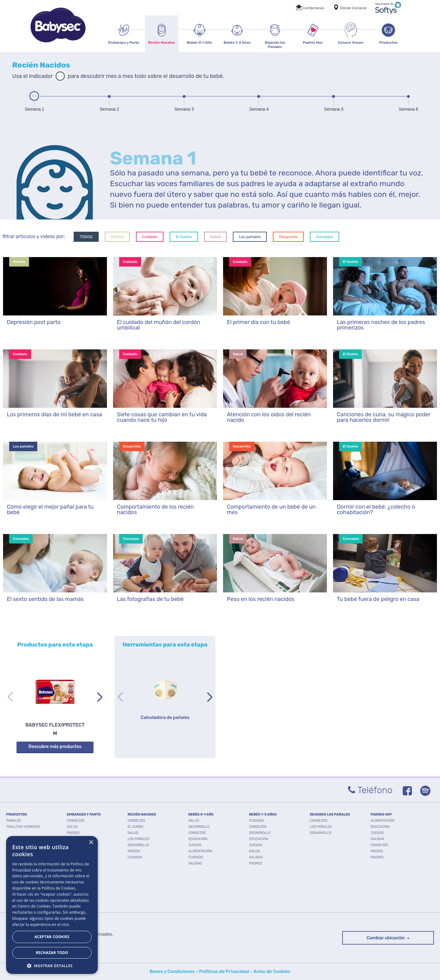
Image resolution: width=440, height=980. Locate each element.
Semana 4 (259, 109)
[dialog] (52, 905)
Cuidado (150, 237)
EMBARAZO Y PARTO (84, 814)
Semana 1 (35, 109)
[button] (52, 965)
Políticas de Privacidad (224, 971)
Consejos (324, 237)
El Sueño (184, 237)
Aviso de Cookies (272, 971)
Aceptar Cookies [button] (52, 937)
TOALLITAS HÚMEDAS (23, 827)
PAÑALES (14, 821)
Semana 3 (184, 109)
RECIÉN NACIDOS (142, 814)
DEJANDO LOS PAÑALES (330, 814)
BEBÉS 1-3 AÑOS (263, 814)
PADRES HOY (381, 814)
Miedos (117, 237)
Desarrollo (288, 237)
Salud (215, 237)
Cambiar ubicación (386, 938)
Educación (198, 839)
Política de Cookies (58, 888)
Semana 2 (109, 109)
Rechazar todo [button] (52, 953)
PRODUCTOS (16, 814)
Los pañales (250, 237)
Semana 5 (334, 109)
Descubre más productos (55, 747)
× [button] (91, 843)
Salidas (195, 863)
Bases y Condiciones (172, 971)
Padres (73, 833)
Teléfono (370, 790)
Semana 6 (409, 109)
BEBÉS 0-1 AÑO (201, 814)
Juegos (195, 845)
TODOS (86, 237)
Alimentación (200, 851)
